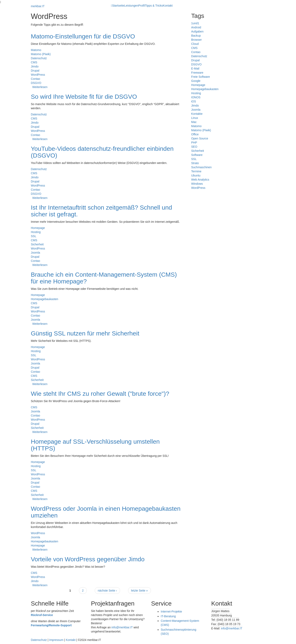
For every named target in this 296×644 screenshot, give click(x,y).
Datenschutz (39, 58)
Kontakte (197, 114)
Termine (196, 171)
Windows (197, 184)
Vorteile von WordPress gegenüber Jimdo (88, 559)
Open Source (200, 138)
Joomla (35, 253)
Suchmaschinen (201, 167)
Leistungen (131, 6)
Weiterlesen (40, 87)
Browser (196, 40)
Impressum (56, 640)
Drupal (35, 71)
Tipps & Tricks (154, 6)
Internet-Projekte (171, 612)
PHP (194, 143)
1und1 (195, 23)
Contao (35, 79)
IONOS (196, 97)
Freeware (197, 73)
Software (197, 155)
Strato (195, 163)
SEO (194, 147)
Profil (142, 6)
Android (196, 27)
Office (195, 134)
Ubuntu (196, 175)
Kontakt (168, 6)
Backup (196, 36)
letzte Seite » (139, 591)
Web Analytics (200, 180)
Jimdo (35, 66)
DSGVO (36, 83)
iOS (194, 101)
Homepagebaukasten (45, 299)
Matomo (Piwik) (41, 54)
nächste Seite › (107, 591)
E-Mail (195, 68)
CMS (34, 62)
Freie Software (201, 77)
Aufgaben (197, 31)
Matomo (36, 50)
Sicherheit (37, 244)
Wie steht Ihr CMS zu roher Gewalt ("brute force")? (100, 394)
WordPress (38, 75)
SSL (34, 236)
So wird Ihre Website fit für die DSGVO (84, 97)
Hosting (36, 232)
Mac (194, 122)
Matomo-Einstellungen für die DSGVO (83, 36)
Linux (195, 118)
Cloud (195, 44)
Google (196, 81)
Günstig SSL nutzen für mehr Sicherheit (85, 333)
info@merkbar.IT (122, 627)
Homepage (38, 228)
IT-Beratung (168, 616)
